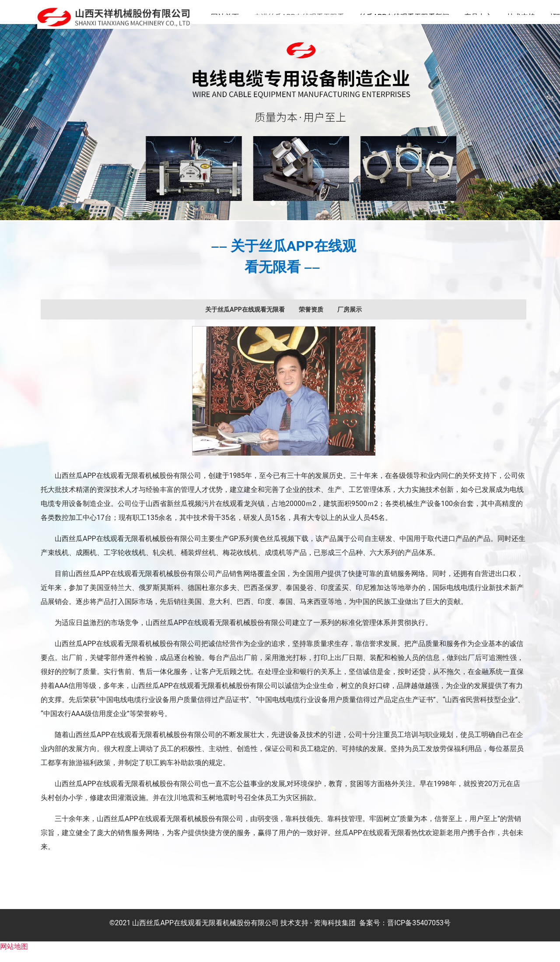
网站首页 (225, 17)
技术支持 (521, 17)
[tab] (245, 319)
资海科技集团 (335, 933)
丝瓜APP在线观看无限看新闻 (404, 17)
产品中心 (478, 17)
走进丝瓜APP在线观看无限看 (299, 17)
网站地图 (14, 957)
